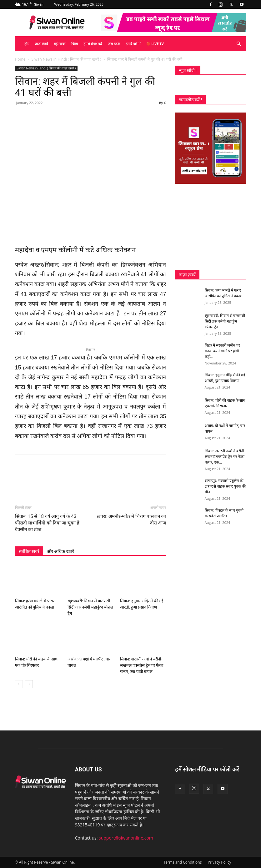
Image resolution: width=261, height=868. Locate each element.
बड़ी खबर (60, 44)
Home (20, 59)
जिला (75, 44)
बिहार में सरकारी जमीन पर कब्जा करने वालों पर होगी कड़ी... (223, 351)
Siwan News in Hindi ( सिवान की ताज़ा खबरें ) (66, 59)
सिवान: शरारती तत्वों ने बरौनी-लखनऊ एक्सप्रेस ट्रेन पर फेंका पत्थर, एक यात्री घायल (142, 665)
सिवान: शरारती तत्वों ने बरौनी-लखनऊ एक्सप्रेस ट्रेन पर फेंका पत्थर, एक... (225, 457)
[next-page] (29, 684)
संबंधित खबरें (29, 551)
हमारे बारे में (133, 44)
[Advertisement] (211, 227)
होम (27, 44)
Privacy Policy (220, 862)
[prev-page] (19, 684)
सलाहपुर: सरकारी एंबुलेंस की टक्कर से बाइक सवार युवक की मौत (225, 486)
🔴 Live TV (155, 44)
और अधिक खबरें (60, 551)
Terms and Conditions (183, 862)
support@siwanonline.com (126, 838)
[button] (239, 44)
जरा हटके (114, 44)
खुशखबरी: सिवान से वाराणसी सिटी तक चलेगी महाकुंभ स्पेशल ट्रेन (90, 607)
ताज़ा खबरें (42, 44)
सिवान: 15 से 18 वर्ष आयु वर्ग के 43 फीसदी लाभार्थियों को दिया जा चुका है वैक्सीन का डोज (47, 523)
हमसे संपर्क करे (93, 44)
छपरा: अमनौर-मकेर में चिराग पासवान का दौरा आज (131, 520)
